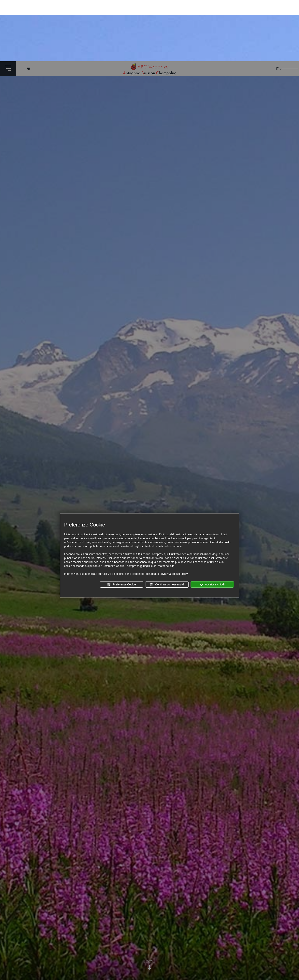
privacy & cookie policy (174, 512)
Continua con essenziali (167, 523)
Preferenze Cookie (121, 523)
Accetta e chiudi (212, 523)
